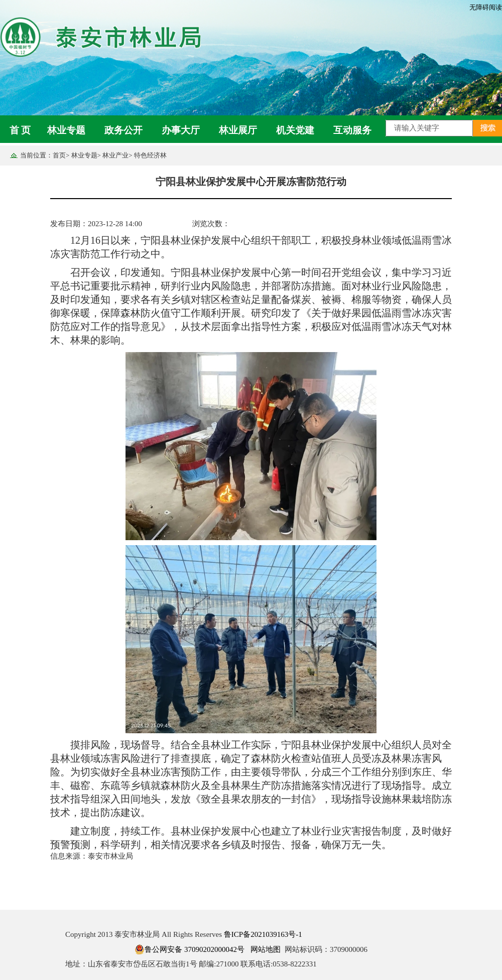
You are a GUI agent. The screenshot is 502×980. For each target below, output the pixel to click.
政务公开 (123, 130)
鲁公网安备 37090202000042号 (190, 949)
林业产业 (115, 155)
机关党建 (295, 130)
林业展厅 (238, 130)
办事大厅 (181, 130)
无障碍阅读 (486, 7)
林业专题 (66, 130)
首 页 (20, 130)
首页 (59, 155)
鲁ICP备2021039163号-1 (263, 934)
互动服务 (352, 130)
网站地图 (266, 949)
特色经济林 (150, 155)
